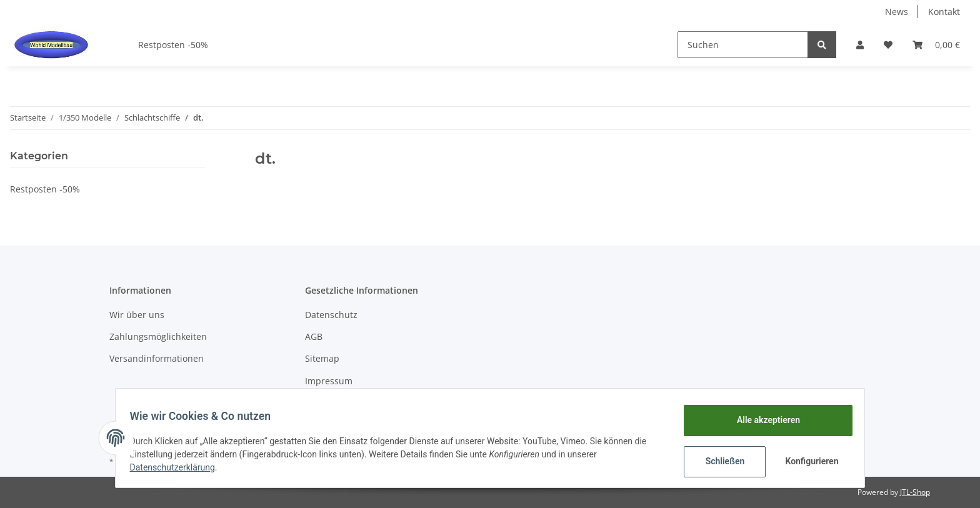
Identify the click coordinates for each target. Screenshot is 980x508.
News (897, 12)
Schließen (719, 461)
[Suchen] (743, 45)
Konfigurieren (807, 461)
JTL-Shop (915, 492)
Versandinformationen (157, 358)
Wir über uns (137, 315)
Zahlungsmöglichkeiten (158, 336)
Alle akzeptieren (762, 420)
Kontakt (944, 12)
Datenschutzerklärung (178, 467)
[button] (860, 45)
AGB (314, 336)
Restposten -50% (45, 189)
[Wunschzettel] (888, 45)
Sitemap (322, 358)
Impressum (329, 381)
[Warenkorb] (936, 45)
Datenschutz (331, 315)
